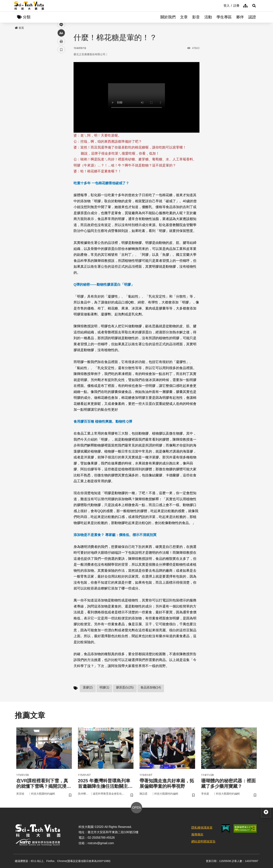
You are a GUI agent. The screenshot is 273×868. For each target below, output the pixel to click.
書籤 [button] (61, 114)
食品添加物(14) (151, 687)
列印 (61, 106)
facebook (61, 72)
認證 (252, 17)
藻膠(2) (88, 687)
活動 (208, 17)
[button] (254, 6)
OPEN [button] (136, 808)
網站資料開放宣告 (203, 841)
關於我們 (168, 17)
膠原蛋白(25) (125, 687)
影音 (196, 17)
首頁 (19, 28)
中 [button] (61, 97)
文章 (184, 17)
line (60, 89)
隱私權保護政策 (202, 828)
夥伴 (240, 17)
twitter (61, 81)
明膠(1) (104, 687)
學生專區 (224, 17)
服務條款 (197, 834)
